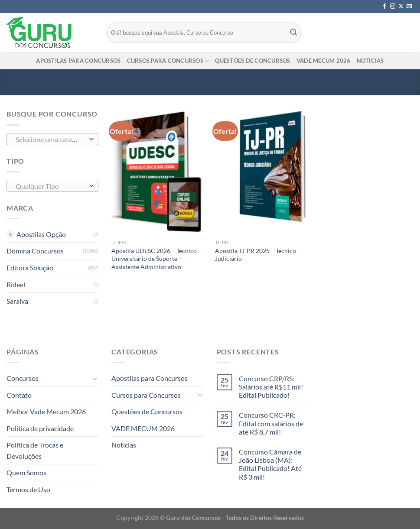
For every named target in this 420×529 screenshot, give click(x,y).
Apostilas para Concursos (78, 61)
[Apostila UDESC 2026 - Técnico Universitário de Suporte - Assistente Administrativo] (159, 172)
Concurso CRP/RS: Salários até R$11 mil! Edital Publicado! (271, 387)
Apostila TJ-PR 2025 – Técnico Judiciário (256, 255)
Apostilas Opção (41, 234)
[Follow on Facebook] (384, 6)
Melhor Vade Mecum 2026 (46, 411)
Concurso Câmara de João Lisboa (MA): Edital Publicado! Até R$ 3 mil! (270, 464)
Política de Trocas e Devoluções (35, 450)
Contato (19, 395)
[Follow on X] (401, 6)
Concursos (23, 378)
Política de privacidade (40, 428)
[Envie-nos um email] (409, 6)
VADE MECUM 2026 (324, 61)
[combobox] (52, 139)
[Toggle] (95, 378)
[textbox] (50, 140)
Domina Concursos (35, 251)
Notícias (370, 61)
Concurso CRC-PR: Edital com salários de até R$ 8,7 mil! (271, 423)
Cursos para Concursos (168, 61)
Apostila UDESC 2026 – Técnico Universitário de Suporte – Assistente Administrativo (154, 259)
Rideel (16, 284)
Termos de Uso (28, 489)
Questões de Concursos (252, 61)
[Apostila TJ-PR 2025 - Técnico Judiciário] (262, 172)
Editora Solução (30, 268)
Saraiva (17, 301)
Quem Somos (26, 472)
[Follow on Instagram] (393, 6)
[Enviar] (294, 32)
